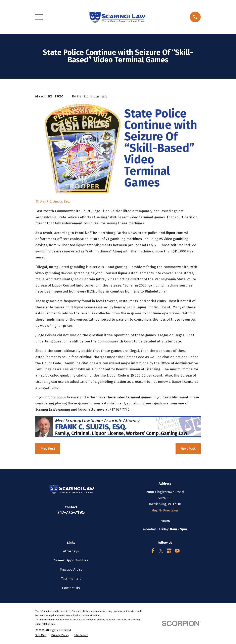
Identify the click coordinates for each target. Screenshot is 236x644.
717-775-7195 (71, 512)
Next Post (188, 449)
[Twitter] (161, 551)
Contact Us (71, 588)
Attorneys (71, 551)
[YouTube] (177, 551)
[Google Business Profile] (169, 551)
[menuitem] (41, 635)
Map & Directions (165, 510)
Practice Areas (71, 570)
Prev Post (48, 449)
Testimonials (71, 579)
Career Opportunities (71, 560)
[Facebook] (153, 551)
